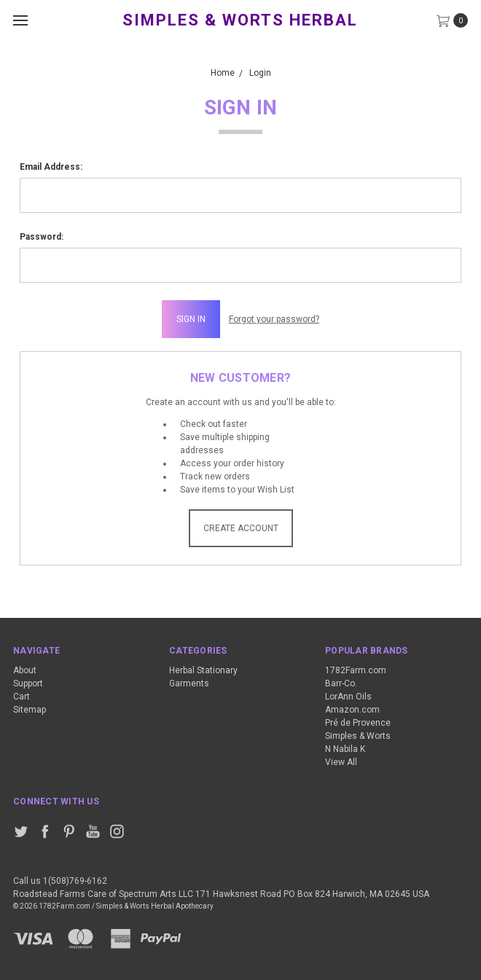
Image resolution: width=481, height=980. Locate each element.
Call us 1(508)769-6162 (60, 881)
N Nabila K (345, 749)
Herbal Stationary (203, 670)
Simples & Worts (358, 736)
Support (28, 683)
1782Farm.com (356, 670)
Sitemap (30, 710)
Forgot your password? (274, 319)
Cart (21, 697)
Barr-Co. (341, 683)
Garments (189, 683)
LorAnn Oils (348, 697)
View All (341, 762)
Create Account (241, 528)
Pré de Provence (358, 723)
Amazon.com (352, 710)
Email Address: (51, 167)
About (25, 670)
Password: (42, 237)
